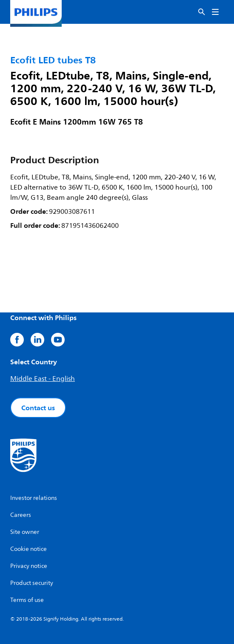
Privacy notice (29, 566)
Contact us (38, 408)
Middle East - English (43, 379)
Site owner (25, 532)
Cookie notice (29, 549)
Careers (21, 515)
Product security (32, 583)
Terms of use (27, 600)
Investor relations (34, 498)
